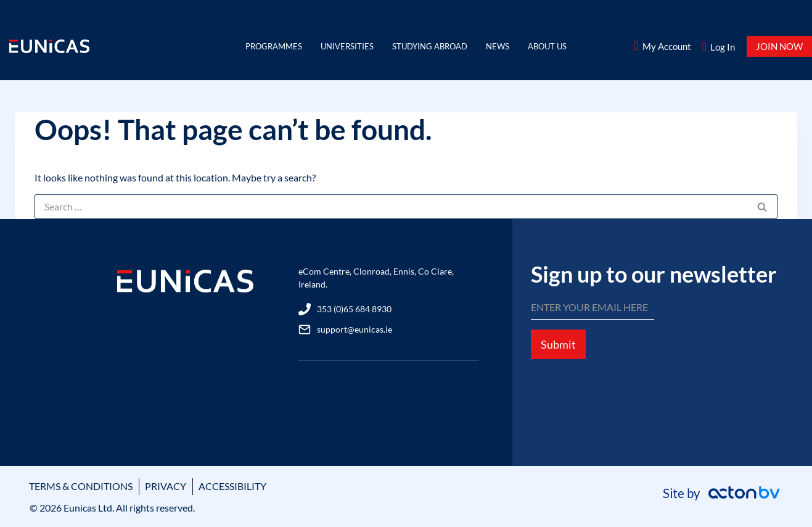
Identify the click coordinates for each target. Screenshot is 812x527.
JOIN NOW (779, 46)
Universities (347, 46)
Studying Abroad (430, 46)
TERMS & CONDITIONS (81, 486)
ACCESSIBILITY (232, 486)
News (498, 46)
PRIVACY (166, 486)
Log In (723, 47)
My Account (667, 46)
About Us (547, 46)
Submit (558, 344)
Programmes (274, 46)
